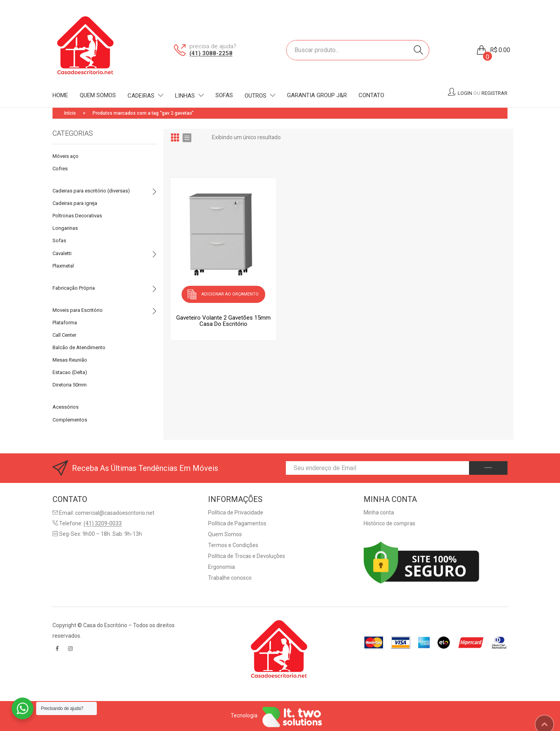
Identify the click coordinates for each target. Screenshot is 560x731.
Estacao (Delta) (70, 372)
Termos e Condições (233, 545)
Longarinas (65, 228)
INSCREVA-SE (476, 468)
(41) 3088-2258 (211, 53)
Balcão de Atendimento (79, 347)
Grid (175, 137)
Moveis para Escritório (78, 310)
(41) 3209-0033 (103, 523)
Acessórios (66, 407)
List (187, 137)
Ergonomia (221, 567)
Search (418, 50)
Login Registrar (483, 93)
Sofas (59, 240)
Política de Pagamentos (237, 523)
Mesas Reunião (70, 360)
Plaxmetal (63, 266)
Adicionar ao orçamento (230, 292)
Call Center (64, 335)
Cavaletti (62, 253)
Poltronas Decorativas (77, 216)
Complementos (70, 420)
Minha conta (379, 512)
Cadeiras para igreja (75, 203)
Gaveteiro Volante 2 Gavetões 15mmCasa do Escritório (223, 317)
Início (70, 113)
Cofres (60, 169)
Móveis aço (66, 156)
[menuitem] (60, 96)
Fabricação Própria (74, 288)
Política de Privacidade (236, 512)
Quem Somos (225, 534)
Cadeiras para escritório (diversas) (91, 191)
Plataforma (65, 323)
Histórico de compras (389, 523)
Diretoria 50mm (70, 385)
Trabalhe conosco (230, 578)
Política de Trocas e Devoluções (247, 556)
